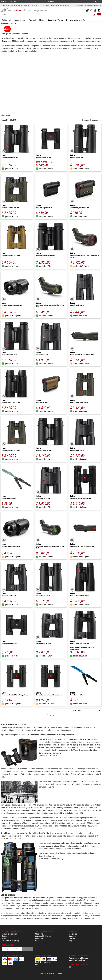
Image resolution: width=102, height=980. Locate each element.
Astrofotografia (78, 20)
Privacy (5, 938)
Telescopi (6, 20)
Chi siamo (39, 934)
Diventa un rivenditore (77, 960)
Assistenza (73, 934)
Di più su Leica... (7, 115)
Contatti (72, 938)
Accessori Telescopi (57, 20)
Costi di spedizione (43, 962)
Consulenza (73, 936)
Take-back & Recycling (10, 941)
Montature (20, 20)
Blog (70, 941)
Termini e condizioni (10, 934)
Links (37, 941)
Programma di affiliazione (78, 958)
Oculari (32, 20)
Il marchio (6, 936)
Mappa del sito (41, 938)
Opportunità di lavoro (43, 936)
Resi (37, 964)
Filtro (42, 20)
